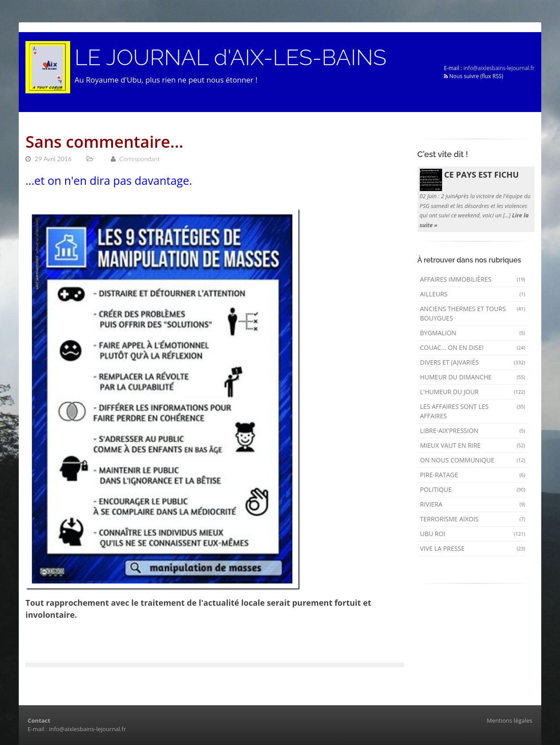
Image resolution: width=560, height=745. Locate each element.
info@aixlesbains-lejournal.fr (499, 68)
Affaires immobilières (473, 279)
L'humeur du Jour (473, 392)
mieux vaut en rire (473, 445)
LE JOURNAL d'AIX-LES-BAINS (230, 58)
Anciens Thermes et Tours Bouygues (473, 313)
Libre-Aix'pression (473, 431)
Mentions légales (510, 720)
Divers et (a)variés (473, 362)
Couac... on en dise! (473, 348)
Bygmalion (473, 333)
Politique (473, 489)
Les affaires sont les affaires (473, 411)
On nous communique (473, 460)
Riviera (473, 504)
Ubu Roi (473, 534)
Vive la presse (473, 548)
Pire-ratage (473, 475)
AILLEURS (473, 294)
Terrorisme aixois (473, 519)
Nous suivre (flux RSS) (474, 76)
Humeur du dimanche (473, 377)
